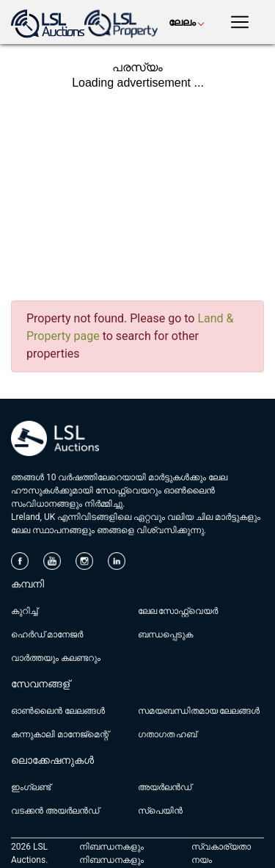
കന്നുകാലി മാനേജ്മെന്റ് (60, 734)
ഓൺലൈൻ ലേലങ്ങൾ (58, 711)
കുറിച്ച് (24, 611)
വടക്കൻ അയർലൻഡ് (55, 811)
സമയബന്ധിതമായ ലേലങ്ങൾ (199, 711)
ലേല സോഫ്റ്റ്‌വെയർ (178, 611)
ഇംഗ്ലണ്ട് (31, 787)
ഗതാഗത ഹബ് (168, 734)
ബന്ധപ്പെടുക (165, 634)
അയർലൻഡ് (165, 787)
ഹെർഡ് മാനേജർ (47, 634)
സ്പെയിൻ (160, 811)
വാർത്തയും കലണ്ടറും (56, 658)
